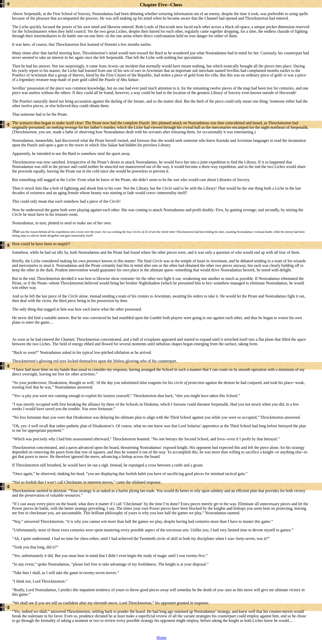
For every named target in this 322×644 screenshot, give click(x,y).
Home (161, 638)
